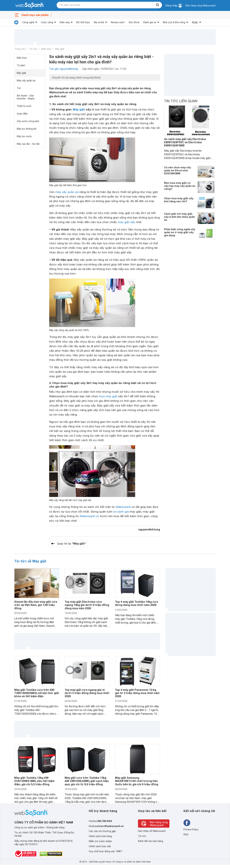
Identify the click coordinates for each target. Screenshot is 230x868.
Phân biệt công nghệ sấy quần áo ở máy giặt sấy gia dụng (180, 232)
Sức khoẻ (134, 22)
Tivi (19, 88)
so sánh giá (121, 512)
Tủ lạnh (21, 65)
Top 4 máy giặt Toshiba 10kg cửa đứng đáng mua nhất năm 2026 (136, 603)
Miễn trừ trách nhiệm (100, 841)
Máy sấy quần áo (26, 81)
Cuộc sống (47, 22)
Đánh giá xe (150, 22)
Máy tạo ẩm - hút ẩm (28, 144)
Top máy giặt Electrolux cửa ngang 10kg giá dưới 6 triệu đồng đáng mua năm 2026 (87, 605)
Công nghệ (28, 22)
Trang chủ (20, 49)
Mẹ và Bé (99, 22)
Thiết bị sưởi (24, 106)
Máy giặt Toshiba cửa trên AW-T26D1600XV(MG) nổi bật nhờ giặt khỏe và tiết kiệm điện (37, 693)
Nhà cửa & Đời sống (174, 22)
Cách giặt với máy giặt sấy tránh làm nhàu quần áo (179, 217)
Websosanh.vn (89, 516)
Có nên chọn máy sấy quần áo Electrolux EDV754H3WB (177, 170)
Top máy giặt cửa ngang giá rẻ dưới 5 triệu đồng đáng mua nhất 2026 (87, 693)
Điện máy (65, 22)
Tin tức (33, 49)
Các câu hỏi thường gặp (102, 831)
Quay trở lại (71, 544)
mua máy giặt (108, 396)
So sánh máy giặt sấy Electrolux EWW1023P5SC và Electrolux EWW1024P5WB (185, 142)
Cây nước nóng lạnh (28, 121)
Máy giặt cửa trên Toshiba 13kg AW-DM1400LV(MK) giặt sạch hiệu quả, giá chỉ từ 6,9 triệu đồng (87, 781)
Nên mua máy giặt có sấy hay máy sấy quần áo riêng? (180, 186)
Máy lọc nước (24, 136)
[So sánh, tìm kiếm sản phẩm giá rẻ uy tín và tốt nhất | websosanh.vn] (29, 6)
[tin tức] (16, 22)
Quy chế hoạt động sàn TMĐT (106, 851)
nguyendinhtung (149, 529)
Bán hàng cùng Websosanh (201, 6)
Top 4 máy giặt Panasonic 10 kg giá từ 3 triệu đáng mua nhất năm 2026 (137, 693)
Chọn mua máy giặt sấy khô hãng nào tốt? (179, 200)
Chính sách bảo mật (100, 846)
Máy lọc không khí (27, 129)
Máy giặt (60, 49)
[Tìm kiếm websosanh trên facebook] (187, 823)
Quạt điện (22, 114)
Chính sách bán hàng (100, 836)
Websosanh (123, 507)
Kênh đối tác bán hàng (151, 841)
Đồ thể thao (83, 22)
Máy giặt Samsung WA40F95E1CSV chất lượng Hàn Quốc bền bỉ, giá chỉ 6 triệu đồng (137, 781)
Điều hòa (22, 58)
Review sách (118, 22)
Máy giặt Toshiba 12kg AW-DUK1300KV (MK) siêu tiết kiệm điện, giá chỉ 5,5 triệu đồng (34, 781)
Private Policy (191, 830)
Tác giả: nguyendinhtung (64, 69)
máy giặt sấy (126, 222)
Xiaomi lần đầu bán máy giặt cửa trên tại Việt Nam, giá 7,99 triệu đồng (36, 605)
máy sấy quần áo (67, 192)
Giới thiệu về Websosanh (152, 831)
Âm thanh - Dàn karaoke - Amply (26, 97)
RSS (186, 835)
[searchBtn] (158, 5)
